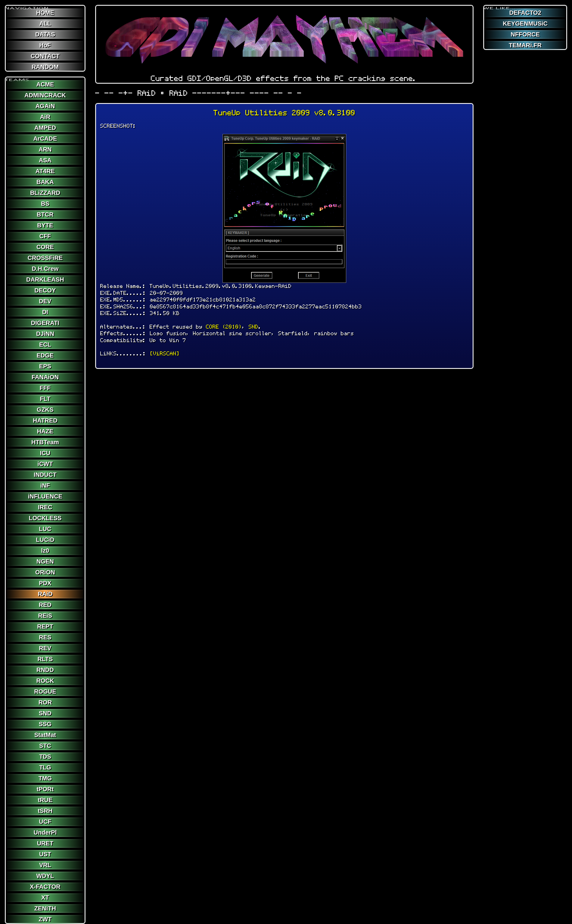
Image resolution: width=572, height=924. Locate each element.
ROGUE (45, 691)
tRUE (45, 800)
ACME (45, 84)
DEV (45, 301)
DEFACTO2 (525, 13)
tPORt (45, 789)
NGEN (45, 561)
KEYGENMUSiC (525, 23)
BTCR (45, 214)
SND (45, 713)
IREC (45, 507)
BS (45, 204)
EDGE (45, 355)
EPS (45, 366)
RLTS (45, 659)
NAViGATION (27, 6)
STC (45, 746)
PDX (45, 583)
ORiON (45, 572)
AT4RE (45, 171)
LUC (45, 529)
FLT (45, 399)
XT (45, 897)
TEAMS (17, 77)
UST (45, 854)
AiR (45, 117)
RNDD (45, 670)
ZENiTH (45, 908)
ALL (45, 23)
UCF (45, 822)
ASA (45, 160)
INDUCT (45, 475)
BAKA (45, 182)
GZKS (45, 410)
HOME (45, 13)
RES (45, 637)
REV (45, 648)
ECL (45, 345)
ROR (45, 702)
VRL (45, 865)
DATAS (45, 34)
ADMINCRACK (45, 95)
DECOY (45, 290)
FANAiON (45, 377)
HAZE (45, 431)
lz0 (45, 551)
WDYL (45, 876)
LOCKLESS (45, 518)
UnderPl (45, 832)
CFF (45, 236)
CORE (45, 247)
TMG (45, 778)
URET (45, 843)
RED (45, 605)
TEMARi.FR (525, 45)
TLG (45, 767)
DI (45, 312)
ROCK (45, 681)
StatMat (45, 735)
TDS (45, 757)
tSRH (45, 811)
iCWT (45, 464)
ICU (45, 453)
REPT (45, 626)
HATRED (45, 420)
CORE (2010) (224, 327)
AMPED (45, 128)
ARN (45, 149)
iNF (45, 485)
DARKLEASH (45, 279)
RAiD (45, 594)
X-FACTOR (45, 887)
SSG (45, 724)
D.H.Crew (45, 269)
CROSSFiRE (45, 258)
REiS (45, 616)
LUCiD (45, 540)
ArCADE (45, 139)
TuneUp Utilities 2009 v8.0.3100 (284, 113)
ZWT (45, 919)
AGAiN (45, 106)
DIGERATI (45, 323)
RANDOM (45, 67)
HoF (45, 45)
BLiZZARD (45, 193)
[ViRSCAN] (165, 353)
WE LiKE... (500, 6)
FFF (45, 388)
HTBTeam (45, 442)
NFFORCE (525, 34)
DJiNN (45, 334)
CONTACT (45, 56)
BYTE (45, 225)
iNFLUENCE (45, 496)
